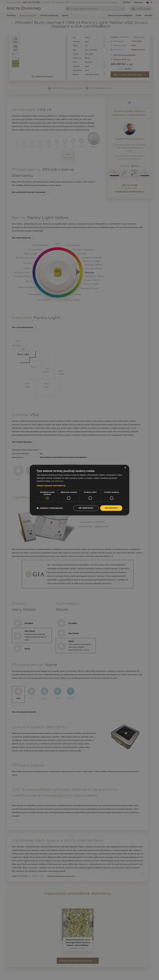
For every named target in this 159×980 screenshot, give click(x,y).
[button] (79, 486)
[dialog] (79, 490)
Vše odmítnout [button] (86, 508)
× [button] (125, 468)
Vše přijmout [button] (111, 508)
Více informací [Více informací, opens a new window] (57, 481)
